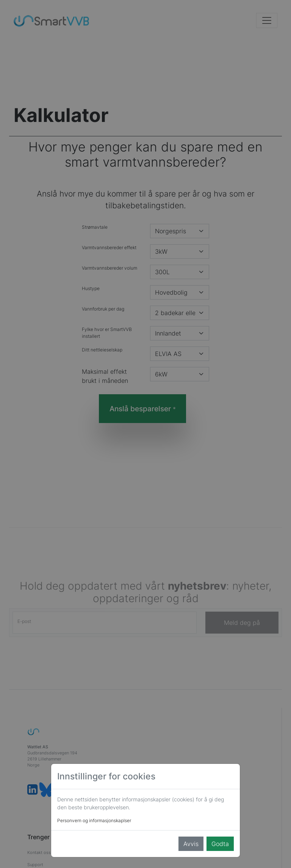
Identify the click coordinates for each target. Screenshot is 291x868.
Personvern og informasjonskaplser (94, 820)
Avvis (191, 844)
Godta (220, 844)
